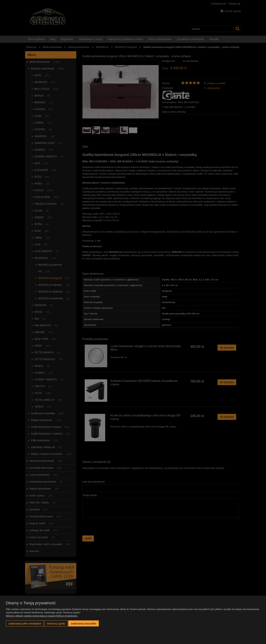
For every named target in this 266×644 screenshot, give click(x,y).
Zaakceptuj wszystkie (84, 623)
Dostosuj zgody (56, 623)
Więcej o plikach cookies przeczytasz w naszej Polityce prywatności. (42, 616)
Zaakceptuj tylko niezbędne (25, 623)
